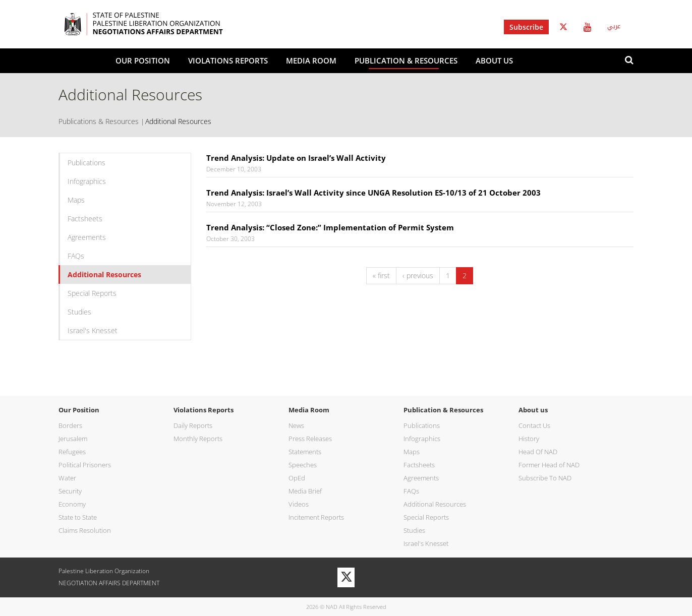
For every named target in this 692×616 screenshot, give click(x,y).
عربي (614, 26)
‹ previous (418, 275)
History (529, 439)
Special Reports (92, 293)
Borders (70, 425)
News (296, 425)
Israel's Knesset (93, 330)
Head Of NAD (538, 452)
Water (67, 478)
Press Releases (310, 439)
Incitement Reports (316, 517)
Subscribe (526, 27)
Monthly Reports (198, 439)
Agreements (87, 237)
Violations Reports (228, 60)
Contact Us (534, 425)
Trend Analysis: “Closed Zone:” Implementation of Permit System (330, 227)
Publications (86, 163)
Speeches (303, 465)
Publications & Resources (99, 121)
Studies (79, 312)
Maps (76, 200)
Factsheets (85, 219)
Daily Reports (193, 425)
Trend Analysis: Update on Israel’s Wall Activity (296, 158)
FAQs (76, 256)
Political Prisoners (85, 465)
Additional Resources (104, 274)
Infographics (87, 181)
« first (381, 275)
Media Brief (305, 491)
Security (70, 491)
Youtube (587, 27)
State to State (78, 517)
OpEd (297, 478)
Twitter (563, 27)
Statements (305, 452)
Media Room (311, 60)
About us (494, 60)
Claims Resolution (85, 530)
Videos (299, 504)
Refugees (72, 452)
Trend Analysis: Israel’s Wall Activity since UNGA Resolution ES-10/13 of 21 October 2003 (373, 193)
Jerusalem (73, 439)
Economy (72, 504)
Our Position (143, 60)
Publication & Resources (406, 60)
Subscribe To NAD (545, 478)
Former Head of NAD (549, 465)
